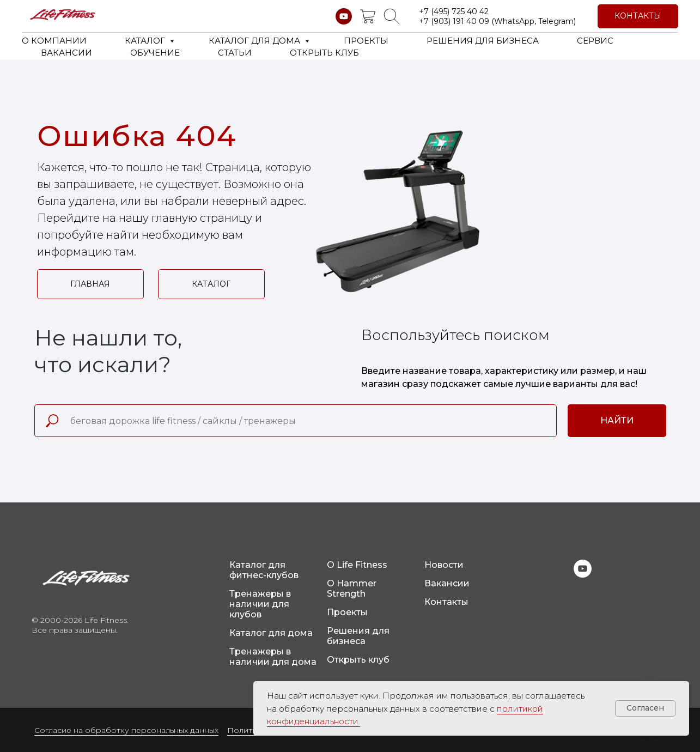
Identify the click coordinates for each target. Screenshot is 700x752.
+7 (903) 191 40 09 (454, 21)
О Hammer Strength (352, 589)
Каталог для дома (271, 633)
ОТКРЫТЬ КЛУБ (324, 53)
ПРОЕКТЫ (366, 41)
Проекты (347, 612)
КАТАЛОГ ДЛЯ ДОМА (255, 41)
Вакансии (447, 583)
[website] (368, 16)
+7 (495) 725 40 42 (454, 11)
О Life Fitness (357, 565)
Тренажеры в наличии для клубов (260, 604)
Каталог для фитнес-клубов (264, 570)
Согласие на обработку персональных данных (126, 730)
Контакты (446, 602)
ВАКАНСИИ (66, 53)
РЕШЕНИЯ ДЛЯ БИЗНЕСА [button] (483, 41)
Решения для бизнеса (358, 636)
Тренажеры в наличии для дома (273, 657)
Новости (444, 565)
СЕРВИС (595, 41)
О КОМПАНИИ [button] (54, 41)
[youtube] (344, 16)
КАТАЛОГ (146, 41)
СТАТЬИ (235, 53)
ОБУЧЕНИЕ (155, 53)
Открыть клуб (358, 660)
